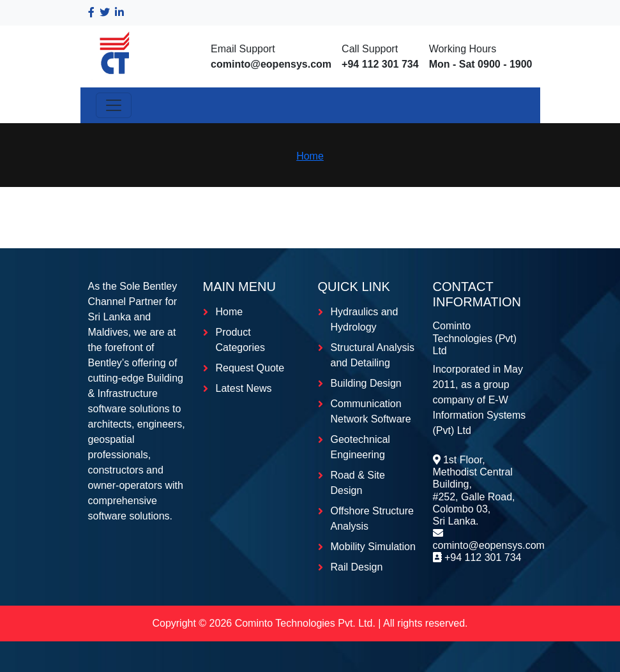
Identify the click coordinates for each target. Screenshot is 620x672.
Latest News (244, 388)
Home (310, 156)
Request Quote (250, 368)
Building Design (366, 383)
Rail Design (357, 567)
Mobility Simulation (373, 547)
